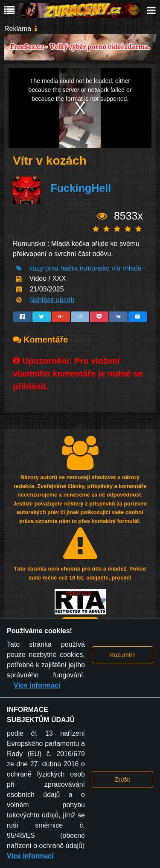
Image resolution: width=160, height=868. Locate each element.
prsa (52, 268)
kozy (36, 268)
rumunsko (95, 268)
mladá (132, 268)
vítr (116, 268)
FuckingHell (81, 188)
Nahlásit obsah (52, 300)
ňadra (69, 268)
